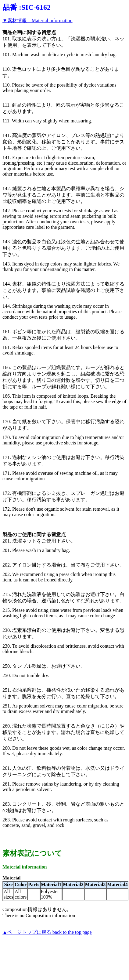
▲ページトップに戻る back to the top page (47, 932)
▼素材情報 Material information (38, 21)
